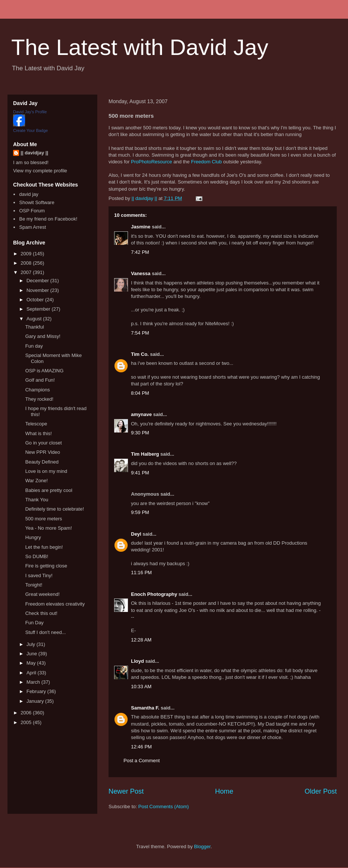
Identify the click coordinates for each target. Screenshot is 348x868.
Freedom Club (206, 162)
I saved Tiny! (39, 575)
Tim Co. (140, 354)
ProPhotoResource (152, 162)
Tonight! (34, 585)
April (32, 673)
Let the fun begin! (44, 547)
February (37, 691)
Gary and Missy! (43, 336)
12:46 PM (141, 747)
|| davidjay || (34, 153)
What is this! (38, 433)
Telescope (36, 424)
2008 (27, 263)
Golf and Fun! (40, 380)
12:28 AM (141, 640)
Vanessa (141, 273)
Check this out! (41, 613)
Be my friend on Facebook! (48, 219)
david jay (29, 194)
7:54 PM (140, 333)
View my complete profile (40, 171)
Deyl (136, 534)
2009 (27, 254)
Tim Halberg (145, 454)
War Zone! (36, 481)
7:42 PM (140, 252)
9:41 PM (140, 473)
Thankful (34, 327)
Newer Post (126, 791)
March (34, 682)
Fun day (34, 346)
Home (224, 791)
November (39, 290)
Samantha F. (145, 708)
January (36, 701)
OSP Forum (32, 211)
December (39, 281)
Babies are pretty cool (49, 490)
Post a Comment (142, 761)
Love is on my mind (46, 471)
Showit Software (37, 202)
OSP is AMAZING (44, 371)
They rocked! (39, 399)
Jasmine (141, 227)
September (39, 309)
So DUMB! (36, 556)
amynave (141, 414)
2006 (27, 713)
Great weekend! (42, 594)
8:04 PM (140, 393)
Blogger (202, 847)
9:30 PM (140, 433)
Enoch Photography (154, 594)
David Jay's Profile (30, 112)
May (32, 663)
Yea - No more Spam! (48, 528)
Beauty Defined (42, 462)
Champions (37, 390)
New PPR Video (42, 452)
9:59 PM (140, 512)
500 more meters (43, 519)
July (32, 644)
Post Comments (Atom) (164, 807)
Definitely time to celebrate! (54, 509)
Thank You (36, 500)
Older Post (321, 791)
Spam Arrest (33, 227)
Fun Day (34, 623)
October (36, 300)
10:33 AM (141, 687)
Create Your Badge (30, 130)
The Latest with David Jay (140, 47)
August (35, 319)
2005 (27, 722)
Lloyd (138, 661)
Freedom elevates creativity (55, 604)
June (33, 654)
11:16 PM (141, 572)
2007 (27, 272)
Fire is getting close (46, 566)
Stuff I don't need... (45, 632)
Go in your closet (43, 443)
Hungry (33, 537)
